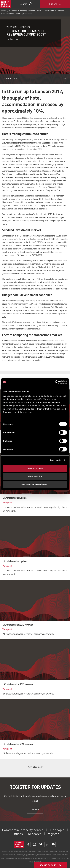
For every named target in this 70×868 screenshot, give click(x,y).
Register (53, 834)
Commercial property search (23, 830)
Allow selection (35, 476)
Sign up (35, 810)
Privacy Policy (43, 858)
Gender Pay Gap (21, 855)
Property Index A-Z (31, 858)
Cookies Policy (53, 851)
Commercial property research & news (25, 11)
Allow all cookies (35, 468)
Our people (57, 830)
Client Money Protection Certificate (40, 855)
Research (35, 834)
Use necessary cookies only (35, 484)
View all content (35, 767)
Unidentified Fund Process (15, 858)
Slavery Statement (9, 855)
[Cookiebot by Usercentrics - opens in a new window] (55, 382)
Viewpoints (49, 11)
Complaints (63, 851)
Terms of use (43, 851)
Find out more (15, 39)
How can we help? (48, 865)
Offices (18, 834)
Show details (55, 460)
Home (4, 11)
